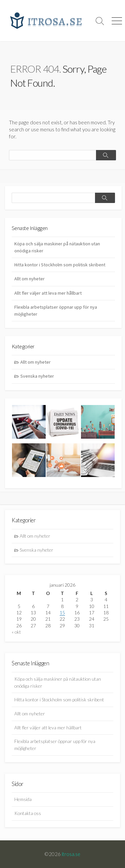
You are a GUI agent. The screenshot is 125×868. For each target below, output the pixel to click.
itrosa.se (71, 854)
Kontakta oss (28, 813)
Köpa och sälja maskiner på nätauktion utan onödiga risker (57, 247)
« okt (16, 632)
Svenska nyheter (37, 376)
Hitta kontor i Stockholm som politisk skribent (60, 265)
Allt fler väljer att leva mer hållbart (48, 293)
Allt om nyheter (29, 279)
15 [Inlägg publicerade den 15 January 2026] (62, 612)
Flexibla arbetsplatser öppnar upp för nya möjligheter (56, 310)
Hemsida (23, 799)
